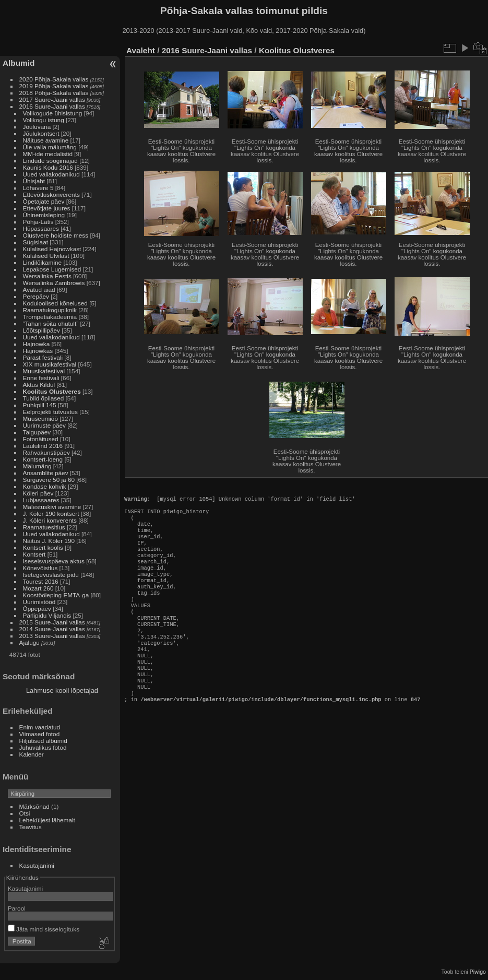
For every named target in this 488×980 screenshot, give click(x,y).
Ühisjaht (34, 181)
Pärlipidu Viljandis (47, 615)
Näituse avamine (46, 140)
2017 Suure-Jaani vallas (52, 99)
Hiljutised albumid (43, 741)
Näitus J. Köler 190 (49, 541)
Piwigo (478, 972)
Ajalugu (29, 642)
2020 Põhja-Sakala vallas (54, 79)
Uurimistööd (39, 602)
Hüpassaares (41, 228)
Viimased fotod (40, 734)
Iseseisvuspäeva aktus (54, 561)
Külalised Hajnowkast (52, 249)
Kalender (32, 754)
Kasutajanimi (37, 865)
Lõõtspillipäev (41, 330)
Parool (17, 908)
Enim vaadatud (40, 727)
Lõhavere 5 (38, 188)
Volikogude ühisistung (53, 113)
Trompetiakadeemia (50, 317)
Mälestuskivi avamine (52, 507)
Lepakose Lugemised (52, 269)
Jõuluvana (37, 127)
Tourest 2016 (41, 581)
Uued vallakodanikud (51, 174)
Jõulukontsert (41, 133)
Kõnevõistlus (40, 568)
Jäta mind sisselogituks (44, 929)
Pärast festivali (43, 357)
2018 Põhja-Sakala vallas (54, 93)
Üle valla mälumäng (50, 147)
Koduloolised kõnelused (55, 303)
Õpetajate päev (44, 201)
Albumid (19, 63)
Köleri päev (38, 493)
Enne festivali (41, 378)
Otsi (25, 813)
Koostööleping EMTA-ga (56, 595)
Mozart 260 (38, 588)
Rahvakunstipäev (46, 452)
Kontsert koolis (43, 547)
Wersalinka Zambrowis (54, 283)
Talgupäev (37, 432)
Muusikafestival (44, 371)
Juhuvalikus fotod (43, 747)
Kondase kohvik (45, 486)
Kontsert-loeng (43, 459)
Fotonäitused (41, 439)
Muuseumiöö (40, 418)
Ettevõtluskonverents (51, 194)
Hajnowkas (38, 351)
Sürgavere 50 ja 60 (49, 480)
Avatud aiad (39, 290)
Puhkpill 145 (40, 405)
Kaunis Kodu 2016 (48, 167)
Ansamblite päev (46, 473)
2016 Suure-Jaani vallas (52, 106)
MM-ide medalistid (48, 154)
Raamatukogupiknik (50, 310)
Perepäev (36, 296)
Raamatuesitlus (44, 527)
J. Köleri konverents (50, 520)
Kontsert (34, 554)
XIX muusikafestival (50, 364)
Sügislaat (35, 242)
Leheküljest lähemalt (47, 820)
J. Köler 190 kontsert (51, 513)
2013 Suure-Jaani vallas (52, 636)
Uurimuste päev (44, 425)
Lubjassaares (41, 500)
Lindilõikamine (43, 262)
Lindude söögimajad (50, 161)
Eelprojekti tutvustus (50, 412)
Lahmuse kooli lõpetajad (62, 690)
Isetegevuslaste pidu (51, 575)
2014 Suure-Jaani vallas (52, 629)
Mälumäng (37, 466)
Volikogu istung (44, 120)
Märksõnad (34, 806)
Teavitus (31, 827)
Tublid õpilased (44, 398)
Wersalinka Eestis (47, 276)
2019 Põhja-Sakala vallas (54, 86)
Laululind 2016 (43, 446)
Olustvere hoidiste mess (56, 235)
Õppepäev (37, 609)
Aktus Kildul (39, 385)
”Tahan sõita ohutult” (51, 323)
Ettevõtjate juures (47, 208)
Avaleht (141, 50)
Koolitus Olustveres (52, 391)
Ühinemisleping (44, 215)
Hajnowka (37, 344)
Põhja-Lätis (38, 222)
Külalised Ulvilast (46, 256)
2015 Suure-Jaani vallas (52, 622)
